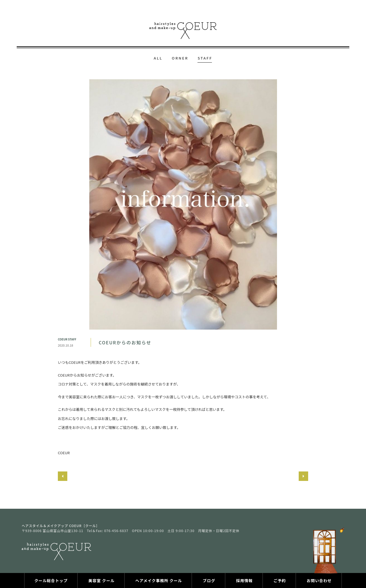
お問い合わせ (319, 580)
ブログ (209, 580)
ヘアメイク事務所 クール (159, 580)
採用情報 (244, 580)
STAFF (205, 58)
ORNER (180, 58)
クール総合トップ (51, 580)
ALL (158, 58)
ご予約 (280, 580)
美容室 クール (102, 580)
